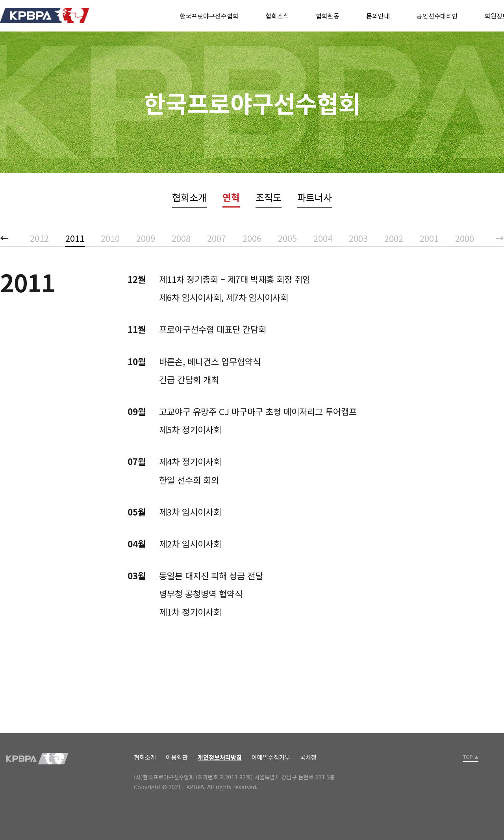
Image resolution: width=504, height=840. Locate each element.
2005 (287, 238)
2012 (39, 238)
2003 (358, 238)
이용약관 (177, 757)
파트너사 (315, 197)
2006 (252, 238)
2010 (110, 238)
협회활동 (328, 16)
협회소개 (189, 197)
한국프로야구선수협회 (209, 16)
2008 (181, 238)
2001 (429, 238)
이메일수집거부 (271, 757)
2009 (146, 238)
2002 (394, 238)
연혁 (231, 197)
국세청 (308, 757)
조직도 (269, 197)
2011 (75, 238)
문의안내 (378, 16)
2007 (217, 238)
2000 (465, 238)
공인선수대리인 (437, 16)
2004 (323, 238)
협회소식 (277, 16)
